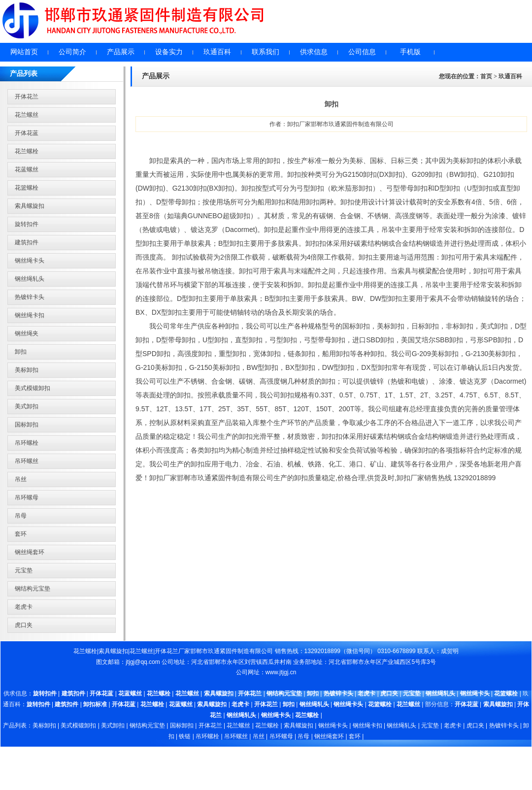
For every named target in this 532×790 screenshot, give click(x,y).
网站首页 (24, 52)
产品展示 (121, 52)
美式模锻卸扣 (33, 388)
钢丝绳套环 (30, 552)
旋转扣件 (27, 224)
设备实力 (169, 52)
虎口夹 (24, 625)
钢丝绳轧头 (30, 279)
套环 (21, 534)
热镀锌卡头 (30, 297)
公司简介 (72, 52)
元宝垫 (24, 570)
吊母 (21, 516)
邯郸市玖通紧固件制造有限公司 (232, 651)
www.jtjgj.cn (281, 672)
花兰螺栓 (27, 151)
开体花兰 (27, 97)
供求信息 (314, 52)
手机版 (410, 52)
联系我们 (266, 52)
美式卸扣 (27, 406)
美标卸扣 (27, 370)
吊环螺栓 (27, 443)
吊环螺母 (27, 497)
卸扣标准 (95, 704)
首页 (486, 76)
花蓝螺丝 (27, 169)
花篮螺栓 (27, 188)
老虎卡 (24, 607)
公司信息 (362, 52)
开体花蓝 (27, 133)
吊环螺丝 (27, 461)
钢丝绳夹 (27, 333)
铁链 (185, 736)
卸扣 (21, 352)
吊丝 (21, 479)
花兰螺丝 (27, 115)
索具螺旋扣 (30, 206)
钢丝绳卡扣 (30, 315)
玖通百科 (217, 52)
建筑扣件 (27, 242)
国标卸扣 (27, 425)
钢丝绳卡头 (30, 261)
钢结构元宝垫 (33, 589)
